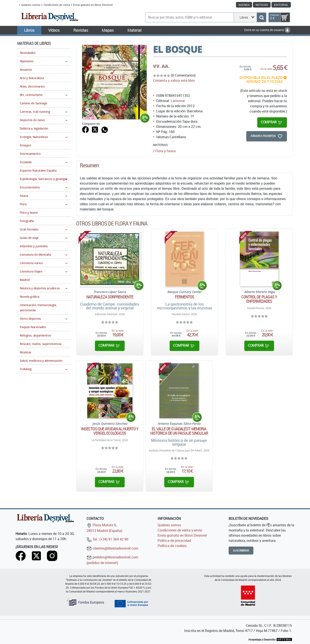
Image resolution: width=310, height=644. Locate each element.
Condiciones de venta (57, 5)
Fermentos (185, 297)
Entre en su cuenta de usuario (267, 30)
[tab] (89, 166)
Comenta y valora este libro (174, 80)
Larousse (178, 101)
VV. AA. (161, 66)
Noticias (262, 5)
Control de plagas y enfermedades (259, 299)
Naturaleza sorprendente (110, 297)
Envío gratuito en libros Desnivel (93, 5)
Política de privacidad (174, 541)
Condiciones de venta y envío (180, 530)
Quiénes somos (31, 5)
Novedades (28, 53)
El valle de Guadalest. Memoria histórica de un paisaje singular (179, 431)
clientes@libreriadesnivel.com (112, 548)
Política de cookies (172, 546)
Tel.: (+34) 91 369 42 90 (107, 539)
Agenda (244, 5)
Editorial (281, 5)
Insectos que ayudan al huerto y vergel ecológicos (110, 431)
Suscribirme (241, 551)
